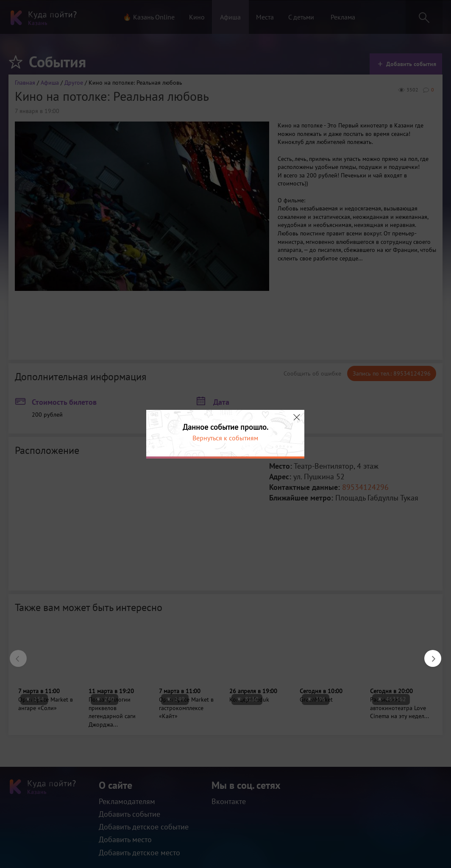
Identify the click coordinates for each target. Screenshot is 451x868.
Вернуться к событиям (225, 438)
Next (429, 654)
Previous (14, 654)
